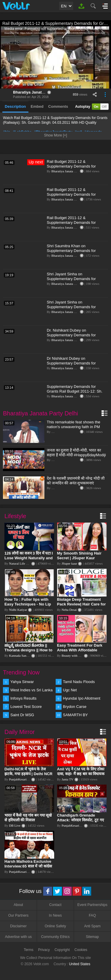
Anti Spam (92, 926)
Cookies (81, 950)
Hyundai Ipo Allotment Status (82, 699)
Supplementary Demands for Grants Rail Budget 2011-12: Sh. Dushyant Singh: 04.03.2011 (75, 391)
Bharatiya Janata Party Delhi (39, 92)
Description (15, 106)
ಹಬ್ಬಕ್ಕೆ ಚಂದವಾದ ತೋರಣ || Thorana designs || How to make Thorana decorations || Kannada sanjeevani (29, 652)
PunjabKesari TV (20, 779)
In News (55, 915)
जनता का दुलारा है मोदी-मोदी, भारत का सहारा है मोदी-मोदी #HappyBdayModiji (76, 453)
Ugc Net (70, 690)
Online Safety (55, 926)
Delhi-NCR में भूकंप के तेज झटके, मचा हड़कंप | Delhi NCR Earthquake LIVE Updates (28, 774)
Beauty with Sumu (74, 656)
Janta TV (67, 779)
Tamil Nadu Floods (79, 682)
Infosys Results (23, 698)
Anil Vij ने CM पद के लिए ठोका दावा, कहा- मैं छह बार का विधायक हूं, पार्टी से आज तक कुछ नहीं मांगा (81, 774)
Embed (37, 106)
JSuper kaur (69, 563)
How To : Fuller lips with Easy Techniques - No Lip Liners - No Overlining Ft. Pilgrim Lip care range (28, 607)
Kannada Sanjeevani (22, 656)
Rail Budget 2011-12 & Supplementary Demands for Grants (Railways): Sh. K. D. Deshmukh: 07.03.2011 (71, 169)
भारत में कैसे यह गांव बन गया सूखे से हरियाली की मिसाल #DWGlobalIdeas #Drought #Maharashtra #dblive (29, 822)
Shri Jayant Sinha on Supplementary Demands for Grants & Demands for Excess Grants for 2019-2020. (73, 309)
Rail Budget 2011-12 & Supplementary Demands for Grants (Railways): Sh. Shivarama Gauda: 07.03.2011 (76, 225)
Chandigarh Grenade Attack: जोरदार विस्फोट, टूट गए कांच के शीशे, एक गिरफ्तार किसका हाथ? (81, 822)
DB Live (15, 825)
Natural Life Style (21, 563)
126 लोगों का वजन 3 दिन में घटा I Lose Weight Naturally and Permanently (29, 558)
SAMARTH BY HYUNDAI (75, 715)
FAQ (92, 915)
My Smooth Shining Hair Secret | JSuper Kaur (79, 556)
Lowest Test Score (26, 707)
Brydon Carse (75, 707)
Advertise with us (18, 937)
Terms (29, 950)
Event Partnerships (92, 905)
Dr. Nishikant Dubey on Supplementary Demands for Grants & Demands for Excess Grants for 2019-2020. (73, 337)
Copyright (62, 950)
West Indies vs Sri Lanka (32, 690)
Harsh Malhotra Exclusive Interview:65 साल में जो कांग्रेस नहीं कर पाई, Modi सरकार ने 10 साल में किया (28, 869)
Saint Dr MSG (22, 715)
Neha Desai (69, 610)
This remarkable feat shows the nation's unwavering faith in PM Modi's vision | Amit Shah (74, 427)
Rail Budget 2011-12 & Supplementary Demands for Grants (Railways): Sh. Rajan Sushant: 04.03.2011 (72, 197)
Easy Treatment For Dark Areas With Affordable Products (80, 650)
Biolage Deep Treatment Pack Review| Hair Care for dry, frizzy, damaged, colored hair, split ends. (82, 607)
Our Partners (18, 915)
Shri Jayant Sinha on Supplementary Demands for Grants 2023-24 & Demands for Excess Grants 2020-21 (74, 281)
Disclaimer (18, 926)
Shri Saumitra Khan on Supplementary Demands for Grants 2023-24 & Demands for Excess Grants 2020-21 (74, 253)
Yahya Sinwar (22, 682)
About (18, 905)
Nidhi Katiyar (18, 610)
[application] (55, 57)
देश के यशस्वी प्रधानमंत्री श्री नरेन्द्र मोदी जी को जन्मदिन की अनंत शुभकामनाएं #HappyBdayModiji (76, 483)
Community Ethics (55, 937)
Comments (58, 106)
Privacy (44, 950)
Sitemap (92, 937)
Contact (55, 905)
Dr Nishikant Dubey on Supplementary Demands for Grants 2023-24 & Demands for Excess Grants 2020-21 (74, 366)
